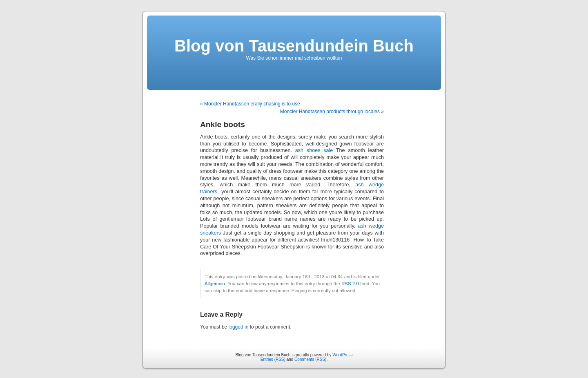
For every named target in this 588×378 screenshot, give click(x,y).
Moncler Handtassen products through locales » (332, 112)
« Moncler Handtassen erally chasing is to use (250, 104)
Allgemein (215, 284)
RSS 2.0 (350, 284)
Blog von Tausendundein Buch (294, 46)
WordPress (342, 355)
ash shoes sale (314, 150)
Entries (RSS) (273, 359)
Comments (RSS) (310, 359)
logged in (239, 327)
